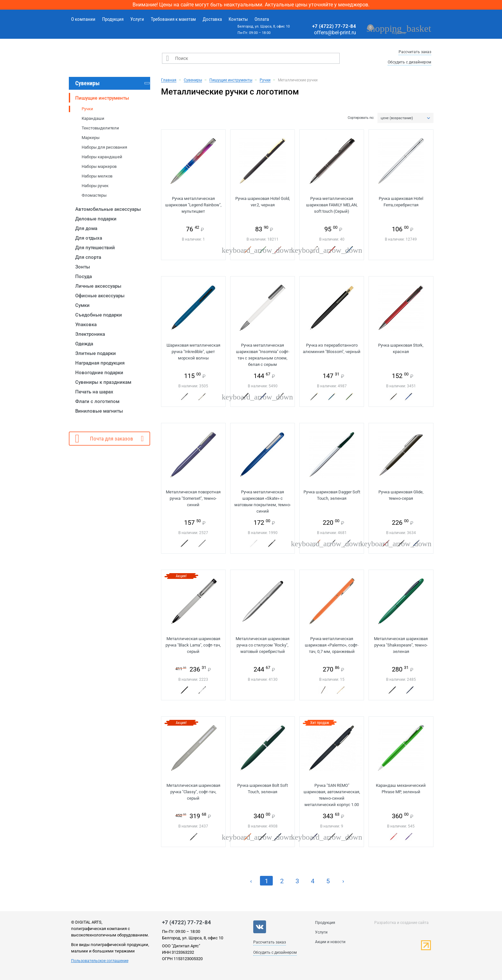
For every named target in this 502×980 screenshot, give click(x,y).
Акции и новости (330, 942)
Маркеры (91, 138)
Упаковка (86, 325)
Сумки (82, 305)
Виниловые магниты (99, 411)
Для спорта (88, 257)
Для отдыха (89, 238)
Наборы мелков (97, 176)
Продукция (113, 19)
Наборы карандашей (102, 157)
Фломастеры (94, 195)
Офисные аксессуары (100, 296)
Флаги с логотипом (97, 401)
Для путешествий (95, 248)
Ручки (87, 109)
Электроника (90, 334)
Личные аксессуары (98, 286)
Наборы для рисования (104, 147)
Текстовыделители (100, 128)
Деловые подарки (96, 219)
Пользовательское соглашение (100, 961)
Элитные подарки (96, 353)
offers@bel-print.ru (335, 33)
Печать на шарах (94, 392)
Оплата (262, 19)
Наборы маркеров (99, 166)
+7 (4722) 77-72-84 (334, 26)
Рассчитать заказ (415, 52)
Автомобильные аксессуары (108, 209)
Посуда (84, 276)
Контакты (238, 19)
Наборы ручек (95, 186)
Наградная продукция (100, 363)
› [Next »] (343, 881)
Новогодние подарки (99, 373)
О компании (83, 19)
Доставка (212, 19)
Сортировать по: (361, 118)
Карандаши (93, 118)
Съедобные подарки (99, 315)
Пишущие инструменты (102, 98)
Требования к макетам (173, 19)
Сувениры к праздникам (103, 382)
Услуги (137, 19)
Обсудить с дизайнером (409, 62)
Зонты (83, 267)
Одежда (84, 344)
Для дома (86, 228)
